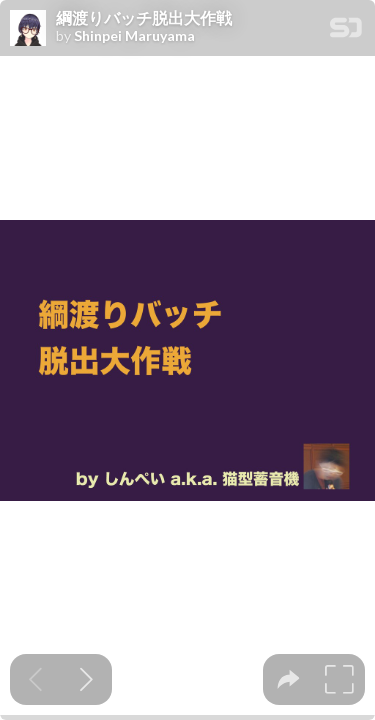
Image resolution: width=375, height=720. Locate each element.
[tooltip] (288, 679)
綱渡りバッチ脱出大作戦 (144, 18)
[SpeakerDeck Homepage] (346, 31)
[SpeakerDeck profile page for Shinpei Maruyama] (28, 29)
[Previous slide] (35, 679)
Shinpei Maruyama (134, 36)
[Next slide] (86, 679)
